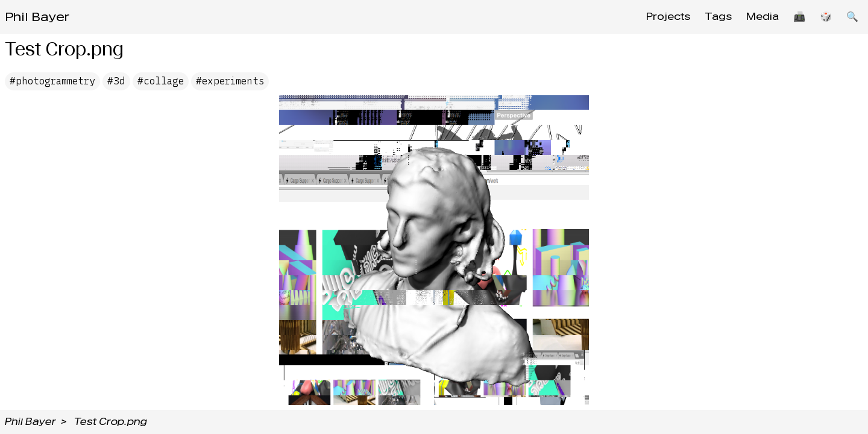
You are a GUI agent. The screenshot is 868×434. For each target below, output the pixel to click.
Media (763, 17)
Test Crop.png (111, 422)
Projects (668, 17)
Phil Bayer (37, 17)
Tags (718, 17)
